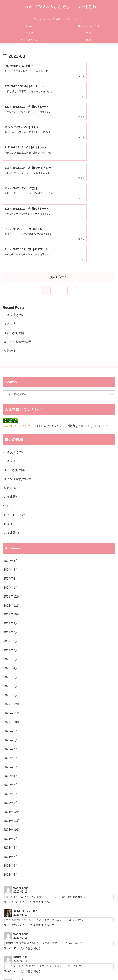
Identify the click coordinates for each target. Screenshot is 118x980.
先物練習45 (11, 432)
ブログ (97, 964)
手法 (21, 969)
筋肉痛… (10, 423)
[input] (59, 294)
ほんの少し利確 (14, 232)
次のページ (59, 176)
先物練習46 (11, 396)
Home (22, 964)
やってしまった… (16, 414)
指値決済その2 (14, 214)
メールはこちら (17, 926)
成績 (97, 969)
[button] (112, 294)
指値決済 (10, 223)
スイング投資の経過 (17, 241)
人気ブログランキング (16, 325)
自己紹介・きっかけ (59, 964)
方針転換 (10, 250)
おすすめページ (59, 969)
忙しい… (10, 405)
